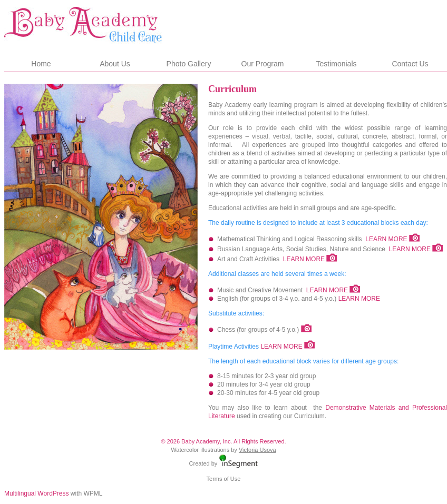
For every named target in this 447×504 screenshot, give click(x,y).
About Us (115, 64)
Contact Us (410, 64)
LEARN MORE (386, 239)
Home (41, 64)
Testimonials (336, 64)
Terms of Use (224, 479)
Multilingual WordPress (37, 493)
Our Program (263, 64)
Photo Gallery (189, 64)
